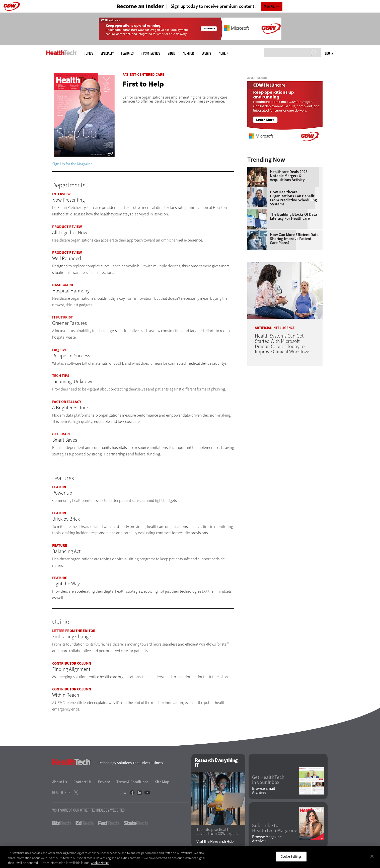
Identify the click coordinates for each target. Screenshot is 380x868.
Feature (60, 487)
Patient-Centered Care (143, 74)
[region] (190, 857)
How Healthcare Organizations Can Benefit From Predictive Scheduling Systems (293, 198)
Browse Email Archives (263, 791)
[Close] (372, 856)
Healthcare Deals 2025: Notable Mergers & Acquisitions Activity (289, 176)
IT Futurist (62, 317)
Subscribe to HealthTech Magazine (275, 828)
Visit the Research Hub (215, 842)
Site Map (162, 782)
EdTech (85, 823)
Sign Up (270, 6)
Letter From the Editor (74, 631)
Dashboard (63, 285)
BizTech (62, 823)
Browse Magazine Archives (267, 839)
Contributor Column (72, 663)
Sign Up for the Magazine (72, 164)
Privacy (104, 782)
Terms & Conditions (132, 782)
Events (206, 53)
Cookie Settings (291, 856)
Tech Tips (61, 376)
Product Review (67, 227)
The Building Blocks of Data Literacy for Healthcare (293, 216)
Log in (329, 53)
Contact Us (82, 782)
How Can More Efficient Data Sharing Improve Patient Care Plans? (294, 239)
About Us (60, 782)
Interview (61, 194)
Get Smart (61, 434)
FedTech (108, 823)
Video (171, 53)
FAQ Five (59, 350)
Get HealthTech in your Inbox (268, 780)
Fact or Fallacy (67, 402)
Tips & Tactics (150, 53)
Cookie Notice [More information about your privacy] (100, 863)
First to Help (143, 84)
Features (127, 53)
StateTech (136, 823)
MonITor (188, 53)
